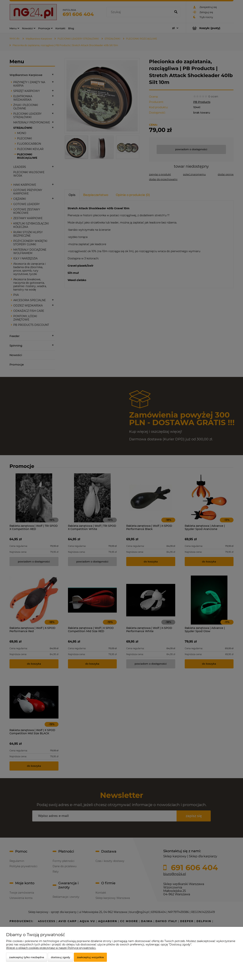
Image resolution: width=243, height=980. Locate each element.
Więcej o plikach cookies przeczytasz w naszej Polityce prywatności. (51, 948)
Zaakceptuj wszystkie (90, 957)
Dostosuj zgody (60, 957)
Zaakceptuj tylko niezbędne (27, 957)
